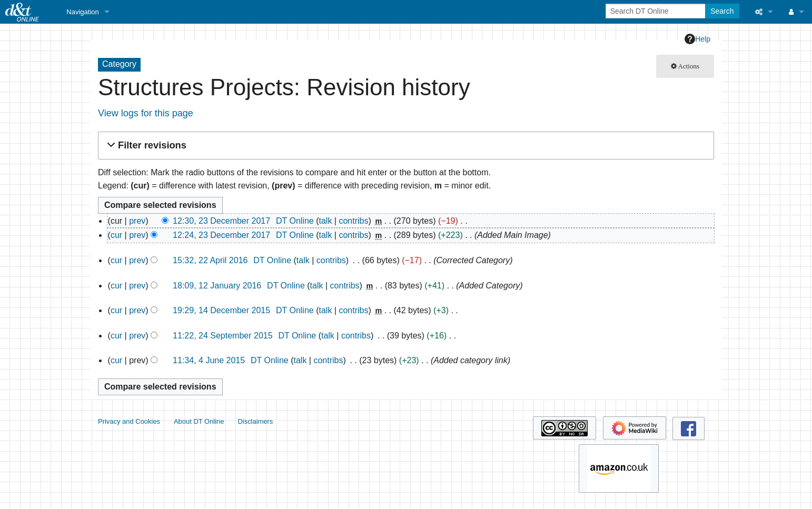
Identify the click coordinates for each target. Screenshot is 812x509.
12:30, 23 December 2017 (221, 221)
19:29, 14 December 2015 (221, 310)
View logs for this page (146, 113)
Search (722, 11)
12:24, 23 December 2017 (221, 235)
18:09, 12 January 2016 (217, 286)
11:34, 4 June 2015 (209, 360)
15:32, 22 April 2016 (210, 260)
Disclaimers (255, 421)
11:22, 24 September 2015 (222, 336)
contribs (353, 221)
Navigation (82, 12)
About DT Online (199, 421)
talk (325, 221)
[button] (404, 146)
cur (116, 235)
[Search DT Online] (656, 11)
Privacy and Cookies (129, 421)
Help (697, 39)
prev (137, 221)
